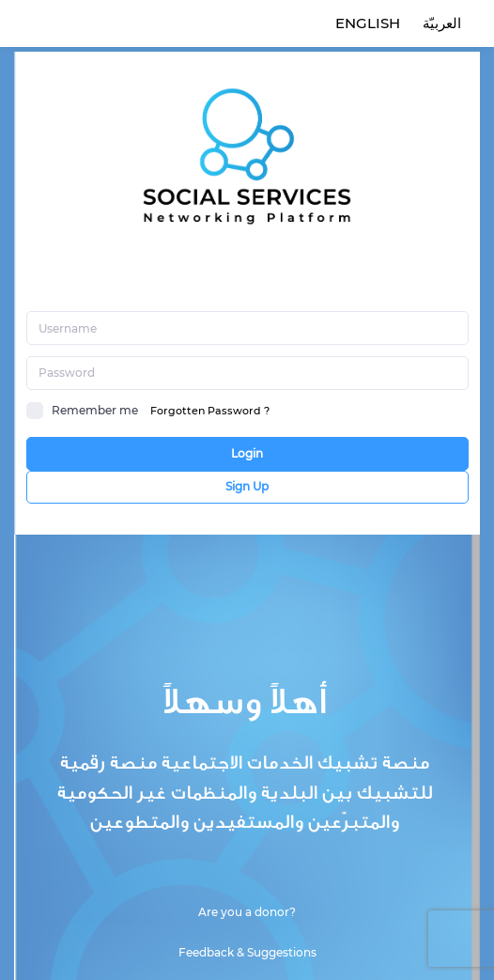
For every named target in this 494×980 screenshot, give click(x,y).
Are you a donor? (247, 912)
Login (247, 453)
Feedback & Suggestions (247, 952)
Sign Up (247, 486)
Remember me (82, 411)
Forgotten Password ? (210, 411)
